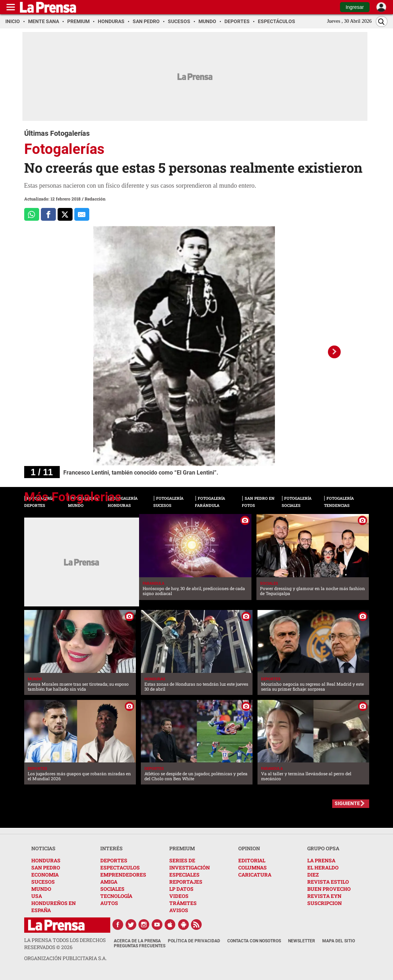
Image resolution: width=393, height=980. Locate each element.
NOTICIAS (43, 848)
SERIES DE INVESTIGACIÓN (190, 864)
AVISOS (179, 910)
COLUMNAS (253, 867)
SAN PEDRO (46, 867)
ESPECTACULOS (120, 867)
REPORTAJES (186, 882)
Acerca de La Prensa (137, 941)
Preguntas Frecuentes (140, 946)
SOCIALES (112, 889)
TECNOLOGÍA (116, 896)
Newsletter (302, 941)
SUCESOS (43, 882)
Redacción (95, 199)
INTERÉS (111, 848)
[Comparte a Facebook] (48, 214)
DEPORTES (114, 860)
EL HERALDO (323, 867)
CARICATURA (255, 875)
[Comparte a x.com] (65, 214)
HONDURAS (46, 860)
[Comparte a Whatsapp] (32, 214)
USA (37, 896)
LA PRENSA (321, 860)
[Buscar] (382, 22)
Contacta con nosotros (254, 941)
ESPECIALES (184, 875)
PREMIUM (182, 848)
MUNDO (41, 889)
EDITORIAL (252, 860)
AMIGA (109, 882)
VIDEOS (179, 896)
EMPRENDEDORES (123, 875)
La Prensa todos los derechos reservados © (65, 944)
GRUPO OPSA (323, 848)
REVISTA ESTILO (328, 882)
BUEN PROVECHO (329, 889)
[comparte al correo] (82, 214)
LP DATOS (181, 889)
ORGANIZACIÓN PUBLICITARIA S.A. (65, 958)
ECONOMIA (45, 875)
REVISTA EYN (324, 896)
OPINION (249, 848)
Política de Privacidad (194, 941)
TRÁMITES (183, 903)
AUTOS (109, 903)
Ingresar (355, 7)
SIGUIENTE (347, 803)
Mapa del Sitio (339, 941)
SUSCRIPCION (325, 903)
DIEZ (313, 875)
